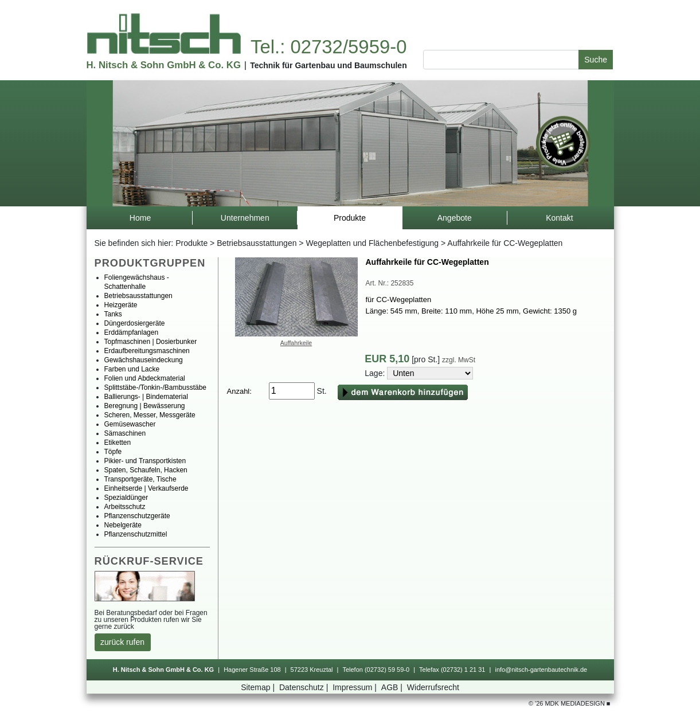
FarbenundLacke (132, 369)
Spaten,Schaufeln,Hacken (146, 470)
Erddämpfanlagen (132, 332)
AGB (393, 687)
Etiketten (118, 443)
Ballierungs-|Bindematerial (146, 397)
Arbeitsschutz (125, 507)
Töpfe (113, 452)
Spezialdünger (126, 498)
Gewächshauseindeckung (144, 360)
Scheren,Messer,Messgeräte (150, 415)
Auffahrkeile (296, 343)
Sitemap (259, 687)
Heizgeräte (121, 305)
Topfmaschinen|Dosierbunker (151, 342)
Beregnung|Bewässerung (145, 406)
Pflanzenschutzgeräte (137, 516)
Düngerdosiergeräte (135, 323)
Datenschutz (305, 687)
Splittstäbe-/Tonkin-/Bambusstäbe (156, 388)
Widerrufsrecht (433, 687)
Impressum (356, 687)
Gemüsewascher (130, 424)
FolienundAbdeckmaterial (145, 378)
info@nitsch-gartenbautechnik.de (541, 670)
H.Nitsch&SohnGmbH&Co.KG (164, 65)
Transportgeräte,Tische (140, 479)
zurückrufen (122, 642)
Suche (596, 60)
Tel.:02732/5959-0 (329, 47)
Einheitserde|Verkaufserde (146, 488)
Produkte (191, 243)
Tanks (113, 314)
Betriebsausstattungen (257, 243)
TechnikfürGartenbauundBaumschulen (329, 65)
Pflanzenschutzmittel (136, 534)
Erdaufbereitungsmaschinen (147, 351)
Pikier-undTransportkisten (145, 461)
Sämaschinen (125, 433)
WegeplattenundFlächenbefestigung (372, 243)
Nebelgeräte (123, 525)
